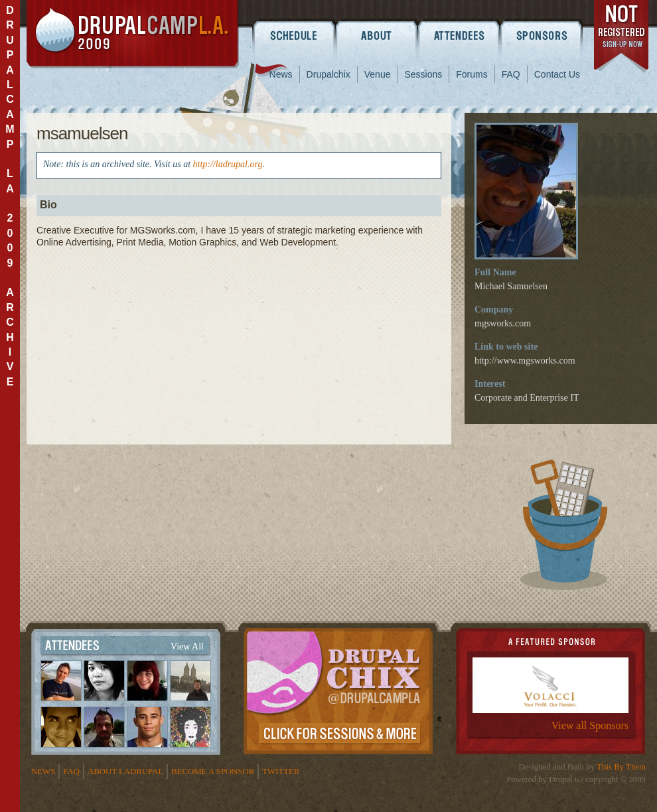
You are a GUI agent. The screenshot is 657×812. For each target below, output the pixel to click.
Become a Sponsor (213, 772)
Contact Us (557, 74)
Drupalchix (328, 74)
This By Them (621, 767)
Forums (472, 74)
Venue (378, 74)
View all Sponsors (590, 725)
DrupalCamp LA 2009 (133, 34)
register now (622, 38)
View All (187, 646)
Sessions (423, 74)
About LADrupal (125, 772)
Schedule (294, 35)
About (377, 35)
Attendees (460, 35)
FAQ (511, 74)
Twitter (281, 772)
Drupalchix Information (338, 689)
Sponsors (543, 35)
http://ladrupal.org (228, 164)
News (281, 74)
